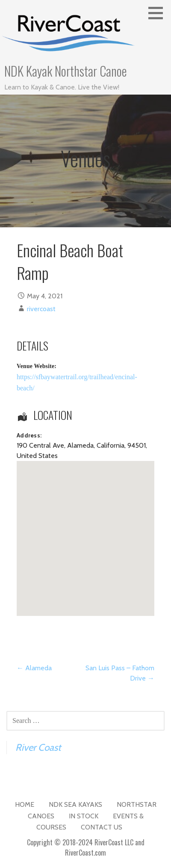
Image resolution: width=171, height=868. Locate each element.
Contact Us (102, 827)
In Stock (84, 816)
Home (25, 804)
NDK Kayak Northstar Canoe (66, 71)
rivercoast (41, 309)
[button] (159, 13)
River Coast (38, 747)
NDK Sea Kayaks (75, 804)
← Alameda (34, 668)
